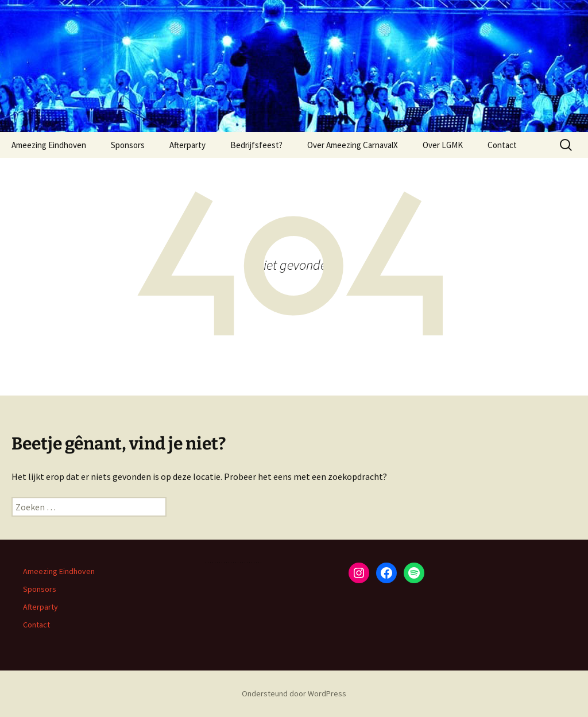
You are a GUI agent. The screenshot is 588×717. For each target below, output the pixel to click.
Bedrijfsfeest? (256, 145)
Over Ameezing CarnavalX (353, 145)
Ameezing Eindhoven (49, 145)
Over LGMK (443, 145)
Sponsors (128, 145)
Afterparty (187, 145)
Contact (502, 145)
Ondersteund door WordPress (294, 693)
